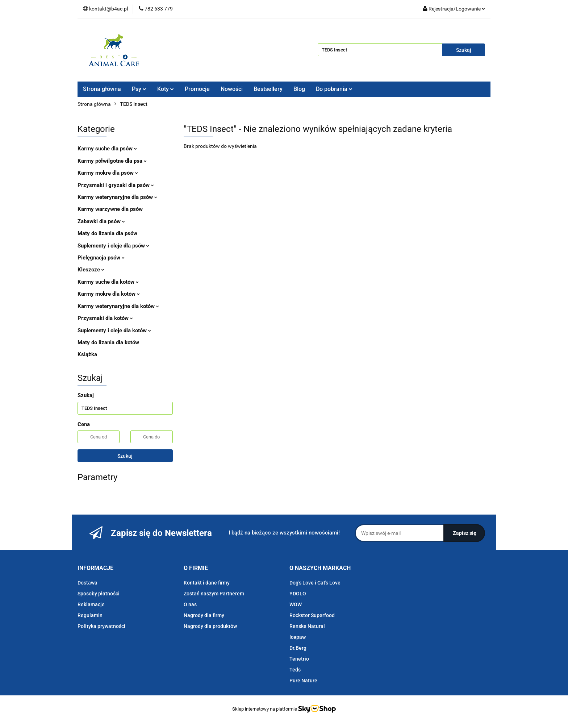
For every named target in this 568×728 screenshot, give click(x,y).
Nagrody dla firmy (204, 615)
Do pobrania (334, 89)
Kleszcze (91, 270)
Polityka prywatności (101, 626)
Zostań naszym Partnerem (214, 594)
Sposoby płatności (99, 594)
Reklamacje (91, 604)
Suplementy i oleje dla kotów (114, 330)
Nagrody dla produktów (210, 626)
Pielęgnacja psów (101, 258)
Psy (139, 89)
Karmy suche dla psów (107, 149)
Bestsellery (268, 89)
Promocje (197, 89)
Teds (295, 670)
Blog (299, 89)
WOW (296, 604)
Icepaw (298, 637)
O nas (190, 604)
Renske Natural (307, 626)
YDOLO (298, 594)
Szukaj (125, 456)
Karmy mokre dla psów (108, 173)
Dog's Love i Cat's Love (315, 583)
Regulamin (90, 615)
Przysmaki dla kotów (105, 318)
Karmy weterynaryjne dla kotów (118, 306)
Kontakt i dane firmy (207, 583)
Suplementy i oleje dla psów (113, 246)
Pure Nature (303, 681)
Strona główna (102, 89)
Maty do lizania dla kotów (108, 342)
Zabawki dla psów (101, 221)
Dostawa (87, 583)
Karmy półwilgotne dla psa (112, 161)
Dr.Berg (298, 648)
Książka (87, 354)
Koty (166, 89)
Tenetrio (299, 659)
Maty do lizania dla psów (107, 233)
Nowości (232, 89)
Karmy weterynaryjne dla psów (117, 197)
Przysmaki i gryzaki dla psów (116, 185)
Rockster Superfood (312, 615)
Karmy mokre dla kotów (109, 294)
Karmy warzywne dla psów (110, 209)
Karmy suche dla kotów (108, 282)
